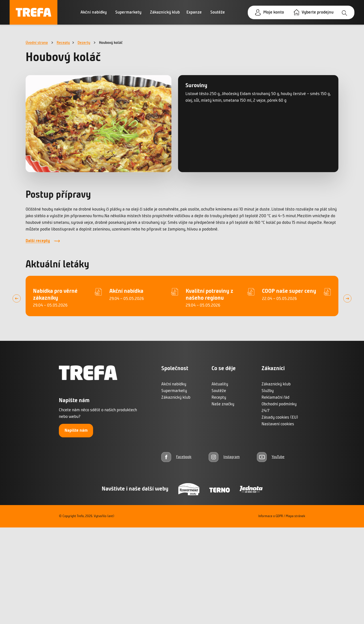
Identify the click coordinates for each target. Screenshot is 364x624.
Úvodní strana (37, 43)
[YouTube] (271, 457)
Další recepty (38, 241)
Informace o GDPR (271, 516)
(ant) (111, 516)
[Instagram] (224, 457)
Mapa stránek (295, 516)
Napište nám (76, 431)
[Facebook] (176, 457)
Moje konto (274, 12)
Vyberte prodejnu (318, 12)
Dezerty (84, 43)
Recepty (63, 43)
